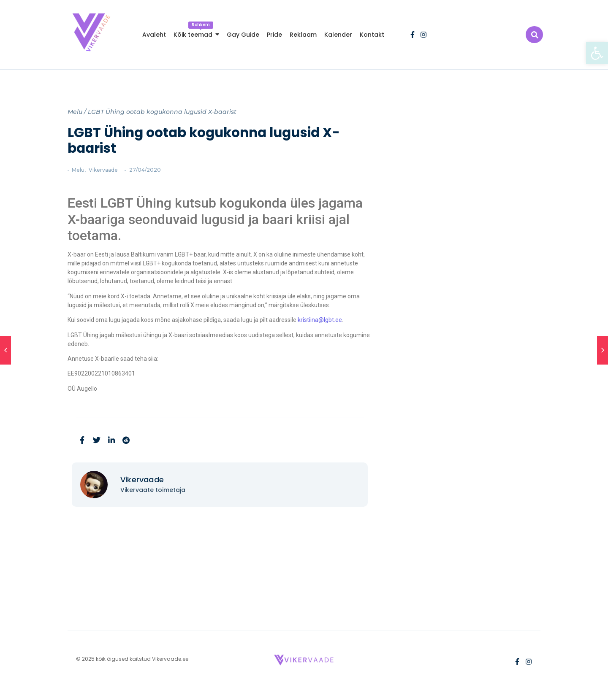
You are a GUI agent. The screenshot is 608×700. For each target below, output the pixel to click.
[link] (597, 53)
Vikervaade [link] (103, 170)
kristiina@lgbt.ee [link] (320, 320)
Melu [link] (75, 112)
